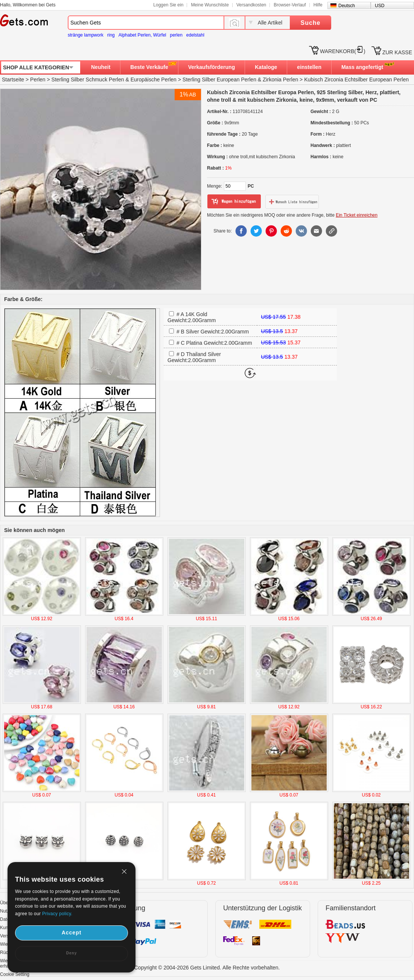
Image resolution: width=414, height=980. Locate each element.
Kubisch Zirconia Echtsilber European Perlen (356, 80)
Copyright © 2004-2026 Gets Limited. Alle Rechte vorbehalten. (207, 968)
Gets (24, 20)
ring (111, 35)
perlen (176, 35)
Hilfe (318, 5)
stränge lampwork (86, 35)
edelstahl (195, 35)
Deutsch (347, 6)
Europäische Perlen (154, 80)
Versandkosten (251, 5)
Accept (72, 933)
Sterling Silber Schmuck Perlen (88, 80)
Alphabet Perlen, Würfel (142, 35)
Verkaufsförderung (212, 67)
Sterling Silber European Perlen (219, 80)
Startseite (13, 80)
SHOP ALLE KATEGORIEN (36, 67)
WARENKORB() (343, 51)
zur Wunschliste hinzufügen (292, 202)
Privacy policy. (57, 914)
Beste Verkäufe (149, 67)
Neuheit (101, 67)
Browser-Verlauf (290, 5)
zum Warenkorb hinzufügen (234, 202)
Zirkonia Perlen (280, 80)
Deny (72, 953)
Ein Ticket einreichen (357, 215)
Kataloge (266, 67)
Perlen (38, 80)
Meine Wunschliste (210, 5)
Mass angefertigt (362, 67)
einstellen (309, 67)
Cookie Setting (15, 974)
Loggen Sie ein (168, 5)
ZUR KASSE (397, 52)
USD (380, 6)
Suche (310, 23)
